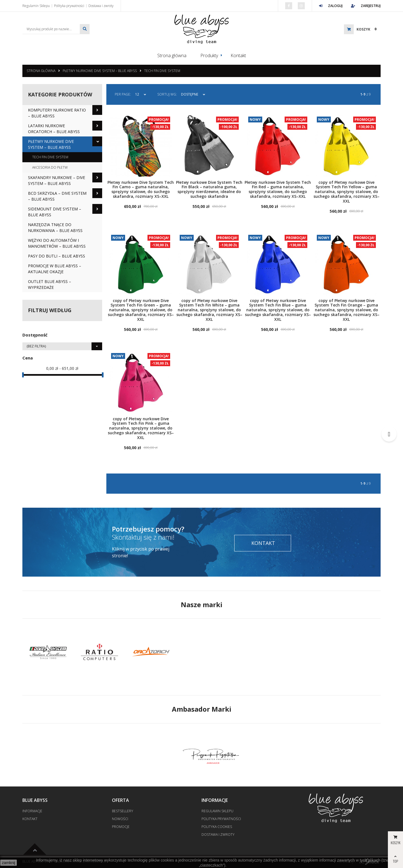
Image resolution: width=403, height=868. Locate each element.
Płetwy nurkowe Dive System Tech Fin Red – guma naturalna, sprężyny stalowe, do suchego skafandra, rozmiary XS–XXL (278, 189)
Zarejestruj (366, 6)
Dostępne (190, 94)
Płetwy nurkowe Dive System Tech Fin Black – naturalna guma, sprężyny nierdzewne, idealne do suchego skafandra (209, 189)
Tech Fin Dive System (162, 70)
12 (137, 94)
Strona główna (172, 55)
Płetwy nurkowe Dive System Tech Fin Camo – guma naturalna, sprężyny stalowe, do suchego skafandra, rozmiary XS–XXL (141, 189)
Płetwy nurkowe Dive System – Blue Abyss (100, 70)
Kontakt (238, 55)
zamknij (9, 863)
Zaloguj (331, 6)
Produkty (209, 55)
